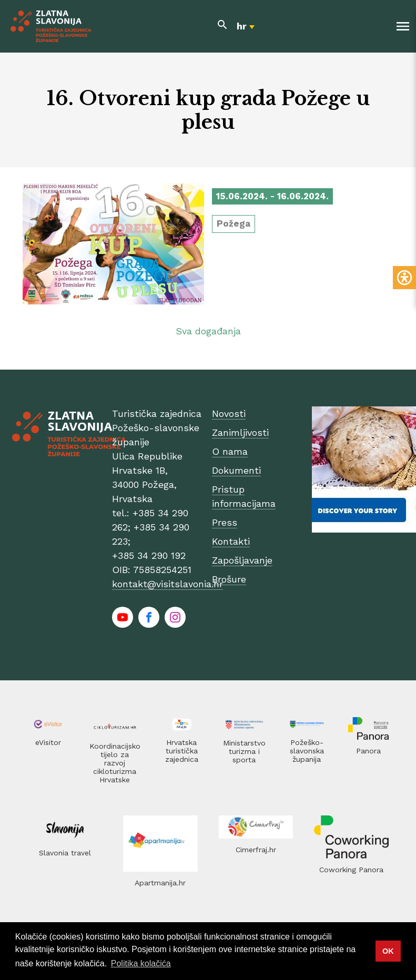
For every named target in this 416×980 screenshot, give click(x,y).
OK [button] (388, 951)
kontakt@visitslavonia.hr (168, 584)
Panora (368, 751)
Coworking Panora (351, 870)
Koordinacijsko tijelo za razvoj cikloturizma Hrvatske (115, 763)
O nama (230, 451)
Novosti (229, 414)
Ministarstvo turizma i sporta (244, 751)
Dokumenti (236, 470)
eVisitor (48, 742)
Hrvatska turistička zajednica (182, 751)
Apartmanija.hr (160, 883)
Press (225, 522)
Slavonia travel (65, 853)
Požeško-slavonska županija (307, 751)
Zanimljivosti (240, 432)
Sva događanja (208, 331)
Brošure (229, 579)
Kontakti (231, 541)
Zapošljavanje (242, 560)
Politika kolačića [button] (141, 963)
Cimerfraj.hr (256, 850)
